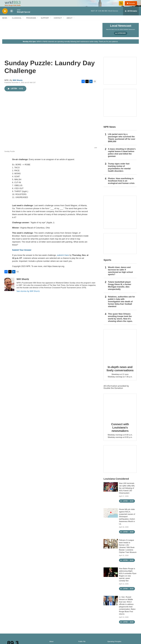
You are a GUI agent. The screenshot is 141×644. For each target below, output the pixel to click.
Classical (17, 23)
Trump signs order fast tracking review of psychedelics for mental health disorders (119, 172)
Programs (31, 23)
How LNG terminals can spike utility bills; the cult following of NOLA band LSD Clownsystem (127, 493)
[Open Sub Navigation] (9, 23)
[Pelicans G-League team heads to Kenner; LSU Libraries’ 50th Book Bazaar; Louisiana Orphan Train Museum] (111, 549)
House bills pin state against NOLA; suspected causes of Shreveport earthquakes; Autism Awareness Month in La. (127, 522)
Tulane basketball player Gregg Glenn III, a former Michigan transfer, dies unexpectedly (120, 291)
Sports (107, 265)
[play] (5, 16)
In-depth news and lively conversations (120, 374)
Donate (133, 6)
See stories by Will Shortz (28, 296)
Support (45, 23)
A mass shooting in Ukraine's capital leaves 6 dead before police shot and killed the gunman (122, 158)
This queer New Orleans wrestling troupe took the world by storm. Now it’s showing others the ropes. (120, 322)
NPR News (110, 132)
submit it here (63, 260)
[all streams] (131, 16)
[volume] (12, 16)
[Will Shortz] (9, 289)
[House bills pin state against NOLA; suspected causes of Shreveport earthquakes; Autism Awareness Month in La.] (111, 518)
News (5, 23)
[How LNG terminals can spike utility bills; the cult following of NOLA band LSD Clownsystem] (111, 492)
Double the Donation (113, 393)
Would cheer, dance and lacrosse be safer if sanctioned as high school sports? (120, 276)
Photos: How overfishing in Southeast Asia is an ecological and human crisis (121, 186)
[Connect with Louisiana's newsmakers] (120, 412)
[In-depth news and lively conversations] (120, 351)
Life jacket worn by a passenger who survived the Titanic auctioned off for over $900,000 (122, 143)
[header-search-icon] (122, 6)
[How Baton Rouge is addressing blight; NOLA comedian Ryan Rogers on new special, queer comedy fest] (111, 577)
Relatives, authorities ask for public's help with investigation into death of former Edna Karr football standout (121, 307)
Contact (58, 23)
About (70, 23)
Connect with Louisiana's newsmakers (120, 432)
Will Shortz (18, 85)
